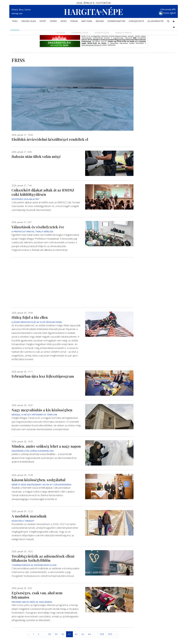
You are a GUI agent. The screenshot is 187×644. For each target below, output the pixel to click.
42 (76, 634)
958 (102, 634)
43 (83, 634)
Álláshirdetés (156, 22)
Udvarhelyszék (80, 33)
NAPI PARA (87, 22)
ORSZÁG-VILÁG (29, 22)
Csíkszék (60, 33)
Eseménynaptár (116, 22)
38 (50, 634)
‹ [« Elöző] (29, 634)
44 (89, 634)
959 (110, 634)
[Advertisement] (73, 282)
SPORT (43, 22)
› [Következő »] (116, 634)
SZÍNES (53, 22)
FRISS (15, 22)
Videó (64, 22)
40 (63, 634)
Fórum (74, 22)
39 (56, 634)
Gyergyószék (102, 33)
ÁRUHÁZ (100, 22)
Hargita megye (123, 33)
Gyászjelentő (136, 22)
